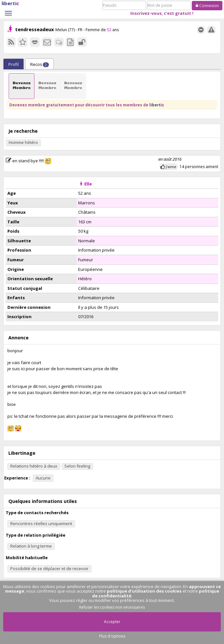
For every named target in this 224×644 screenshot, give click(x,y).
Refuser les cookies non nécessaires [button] (112, 607)
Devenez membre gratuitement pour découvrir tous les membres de (87, 105)
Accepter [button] (112, 622)
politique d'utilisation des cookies (144, 591)
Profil (14, 64)
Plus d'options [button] (112, 636)
